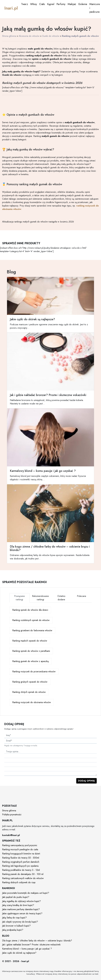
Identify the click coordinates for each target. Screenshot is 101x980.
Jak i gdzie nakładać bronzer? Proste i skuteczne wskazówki (31, 945)
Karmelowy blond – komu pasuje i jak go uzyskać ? (27, 949)
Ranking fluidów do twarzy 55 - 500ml (21, 858)
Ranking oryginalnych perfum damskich (21, 862)
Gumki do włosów (51, 36)
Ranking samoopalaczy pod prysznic (20, 845)
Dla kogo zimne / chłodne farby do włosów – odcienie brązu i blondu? (37, 941)
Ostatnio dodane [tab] (61, 598)
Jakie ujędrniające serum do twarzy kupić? (22, 913)
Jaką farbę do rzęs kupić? (14, 918)
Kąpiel (51, 4)
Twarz (25, 4)
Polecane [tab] (82, 596)
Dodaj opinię (86, 781)
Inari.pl (11, 8)
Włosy (34, 4)
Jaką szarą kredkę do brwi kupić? (18, 905)
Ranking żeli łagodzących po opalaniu (20, 866)
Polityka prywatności (12, 815)
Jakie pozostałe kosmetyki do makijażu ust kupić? (26, 893)
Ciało (42, 4)
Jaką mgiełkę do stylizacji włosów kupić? (21, 901)
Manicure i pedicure (95, 8)
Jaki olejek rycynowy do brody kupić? (20, 922)
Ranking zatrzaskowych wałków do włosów (23, 878)
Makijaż (72, 4)
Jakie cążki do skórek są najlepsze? (19, 953)
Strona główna (9, 36)
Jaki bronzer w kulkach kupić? (16, 926)
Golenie (83, 4)
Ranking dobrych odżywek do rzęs (19, 882)
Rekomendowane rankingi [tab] (40, 598)
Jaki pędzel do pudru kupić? (16, 897)
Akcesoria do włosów (29, 36)
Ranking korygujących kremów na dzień (21, 854)
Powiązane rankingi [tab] (19, 598)
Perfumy (61, 4)
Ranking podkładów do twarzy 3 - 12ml (21, 870)
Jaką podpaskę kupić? (13, 930)
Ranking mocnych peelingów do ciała (20, 849)
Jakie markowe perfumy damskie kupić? (21, 909)
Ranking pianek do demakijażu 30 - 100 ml (23, 874)
